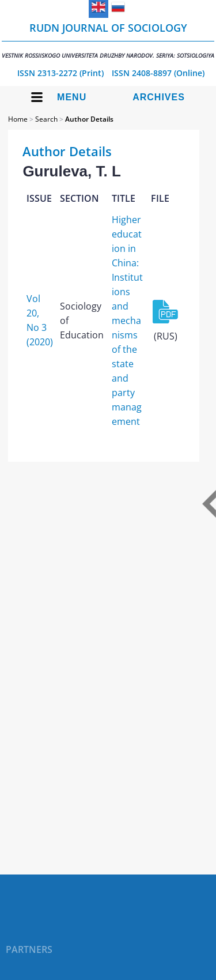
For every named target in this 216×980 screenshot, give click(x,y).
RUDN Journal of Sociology (108, 40)
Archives (159, 97)
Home (18, 119)
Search (46, 119)
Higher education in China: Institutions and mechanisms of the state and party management (127, 321)
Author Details (89, 119)
